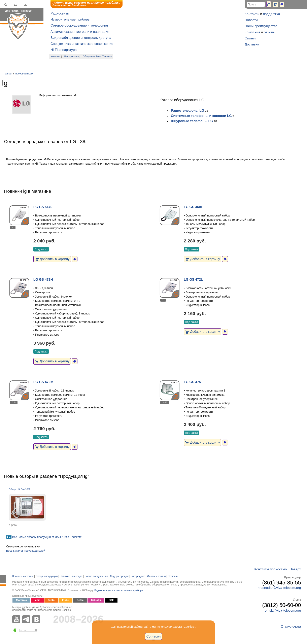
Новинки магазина (23, 576)
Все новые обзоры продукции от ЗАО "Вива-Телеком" (47, 537)
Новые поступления (96, 576)
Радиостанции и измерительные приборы (119, 590)
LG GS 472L (193, 280)
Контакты (252, 14)
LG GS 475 (192, 382)
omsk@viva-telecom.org (283, 611)
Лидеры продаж (119, 576)
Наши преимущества (261, 26)
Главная (7, 74)
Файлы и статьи (157, 576)
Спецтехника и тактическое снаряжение (82, 44)
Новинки (55, 57)
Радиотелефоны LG (187, 111)
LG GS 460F (193, 207)
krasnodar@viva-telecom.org (279, 588)
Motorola (21, 600)
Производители (24, 74)
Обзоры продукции (47, 576)
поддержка (271, 14)
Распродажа (72, 57)
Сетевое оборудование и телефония (79, 25)
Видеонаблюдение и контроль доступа (81, 38)
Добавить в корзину (52, 259)
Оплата (250, 38)
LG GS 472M (43, 382)
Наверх (295, 569)
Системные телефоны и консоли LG (201, 116)
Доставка (252, 44)
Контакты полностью (270, 569)
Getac (80, 600)
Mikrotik (96, 600)
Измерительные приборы (70, 19)
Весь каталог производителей (26, 551)
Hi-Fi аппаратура (64, 50)
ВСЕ (111, 600)
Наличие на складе (71, 576)
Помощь (173, 576)
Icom (37, 600)
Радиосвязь (60, 13)
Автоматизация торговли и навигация (80, 32)
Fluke (65, 600)
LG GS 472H (43, 280)
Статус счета (291, 627)
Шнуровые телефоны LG (192, 121)
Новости (251, 20)
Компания (252, 32)
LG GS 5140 (43, 207)
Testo (51, 600)
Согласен (154, 636)
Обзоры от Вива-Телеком (97, 57)
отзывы (270, 32)
